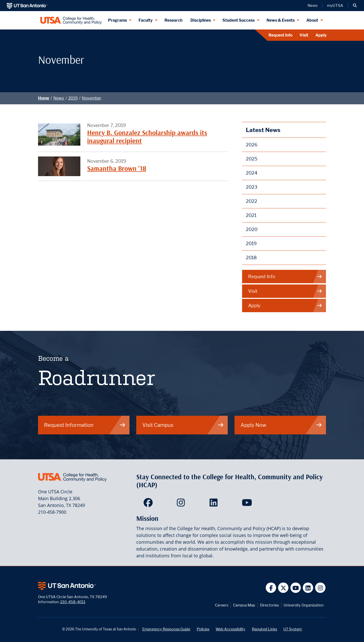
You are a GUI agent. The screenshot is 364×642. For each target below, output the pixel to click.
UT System (293, 629)
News (59, 98)
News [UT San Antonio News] (313, 6)
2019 (73, 98)
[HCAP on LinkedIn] (215, 504)
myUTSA (335, 6)
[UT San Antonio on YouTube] (296, 588)
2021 (251, 215)
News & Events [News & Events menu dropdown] (281, 20)
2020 (252, 229)
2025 (252, 159)
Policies (203, 629)
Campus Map (244, 605)
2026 (252, 145)
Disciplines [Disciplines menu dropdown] (201, 20)
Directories (269, 605)
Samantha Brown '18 (117, 168)
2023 (252, 187)
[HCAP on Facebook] (149, 504)
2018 (251, 258)
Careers (222, 605)
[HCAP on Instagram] (182, 504)
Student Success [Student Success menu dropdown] (239, 20)
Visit (304, 35)
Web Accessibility (230, 629)
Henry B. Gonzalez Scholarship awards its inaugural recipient (147, 137)
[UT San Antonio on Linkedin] (308, 588)
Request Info (280, 35)
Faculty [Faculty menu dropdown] (146, 20)
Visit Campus (183, 425)
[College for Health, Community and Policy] (71, 20)
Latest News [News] (263, 130)
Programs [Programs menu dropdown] (118, 20)
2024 (252, 173)
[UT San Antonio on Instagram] (320, 588)
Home (44, 98)
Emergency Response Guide (166, 629)
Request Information (85, 425)
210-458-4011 (73, 602)
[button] (355, 6)
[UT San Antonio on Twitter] (283, 588)
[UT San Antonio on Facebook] (271, 588)
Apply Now (281, 425)
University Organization (304, 605)
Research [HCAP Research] (173, 20)
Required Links (264, 629)
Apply (321, 35)
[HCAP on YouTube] (247, 504)
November (92, 98)
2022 (252, 201)
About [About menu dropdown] (312, 20)
